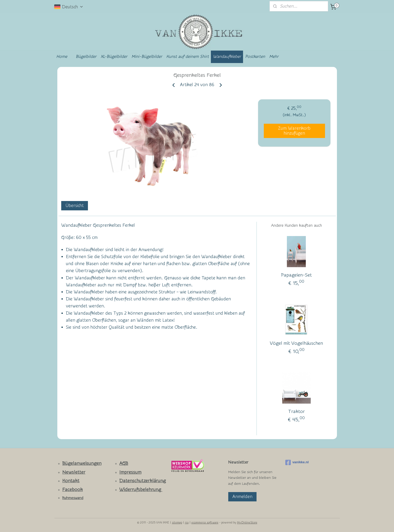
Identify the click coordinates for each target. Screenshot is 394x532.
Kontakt (71, 481)
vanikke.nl (297, 462)
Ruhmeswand (73, 498)
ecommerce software (205, 523)
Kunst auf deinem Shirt (188, 57)
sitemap (177, 523)
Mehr (274, 57)
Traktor (296, 412)
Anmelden (242, 497)
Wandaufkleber (227, 57)
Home (62, 57)
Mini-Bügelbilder (147, 57)
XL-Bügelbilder (114, 57)
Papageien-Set (296, 275)
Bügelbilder (86, 57)
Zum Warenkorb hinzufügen (294, 131)
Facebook (72, 490)
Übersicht (74, 206)
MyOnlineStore (247, 523)
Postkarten (255, 57)
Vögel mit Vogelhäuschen (296, 343)
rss (187, 523)
